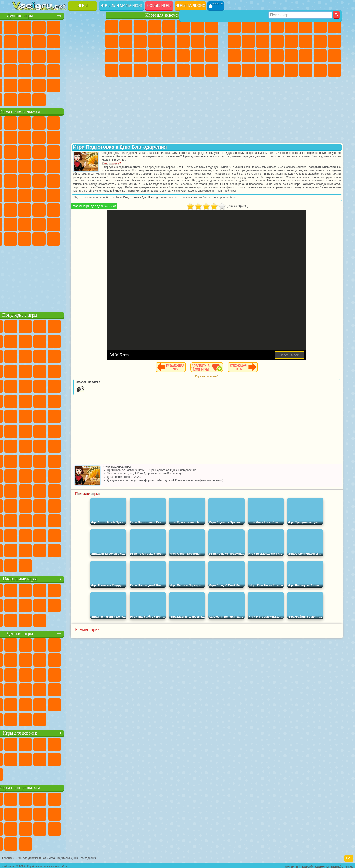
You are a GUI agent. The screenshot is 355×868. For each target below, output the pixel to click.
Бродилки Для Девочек (198, 27)
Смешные (77, 41)
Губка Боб (34, 122)
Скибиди (48, 238)
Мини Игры (48, 70)
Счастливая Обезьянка (62, 180)
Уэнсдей (19, 238)
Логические (34, 56)
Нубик (91, 209)
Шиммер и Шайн (48, 180)
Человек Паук (91, 166)
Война (48, 99)
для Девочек (34, 27)
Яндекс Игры (19, 41)
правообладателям (314, 865)
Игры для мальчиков (121, 6)
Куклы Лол (212, 70)
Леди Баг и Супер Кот (62, 137)
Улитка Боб (19, 137)
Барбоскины (48, 166)
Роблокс (77, 209)
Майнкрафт (320, 27)
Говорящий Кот (62, 122)
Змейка (91, 70)
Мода (198, 56)
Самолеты (291, 70)
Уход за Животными (183, 70)
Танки (277, 27)
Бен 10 (320, 56)
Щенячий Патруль (48, 122)
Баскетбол (91, 85)
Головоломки (19, 85)
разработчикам (342, 865)
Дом (198, 70)
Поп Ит (34, 41)
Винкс (155, 70)
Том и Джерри (77, 180)
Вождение (19, 99)
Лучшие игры (56, 15)
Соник (34, 166)
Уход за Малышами (212, 56)
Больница (126, 56)
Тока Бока (48, 224)
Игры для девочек (163, 15)
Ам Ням (48, 151)
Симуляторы (48, 27)
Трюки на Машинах (77, 70)
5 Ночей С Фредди (91, 122)
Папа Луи (198, 41)
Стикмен (263, 41)
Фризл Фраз (19, 180)
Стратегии (263, 27)
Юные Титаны (91, 180)
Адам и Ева (34, 180)
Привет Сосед (19, 224)
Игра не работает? (222, 380)
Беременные (212, 41)
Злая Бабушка (77, 137)
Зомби (291, 27)
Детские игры (56, 633)
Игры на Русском (77, 56)
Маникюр (140, 56)
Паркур (320, 70)
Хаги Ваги (62, 209)
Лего (91, 137)
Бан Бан (34, 238)
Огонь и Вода (140, 27)
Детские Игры (62, 27)
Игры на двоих (190, 6)
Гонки (306, 41)
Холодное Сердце (126, 41)
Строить (62, 99)
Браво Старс (77, 195)
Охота (334, 70)
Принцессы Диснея (183, 56)
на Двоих (77, 27)
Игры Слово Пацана (91, 224)
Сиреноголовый (48, 195)
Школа (77, 85)
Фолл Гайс (34, 195)
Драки (291, 41)
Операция (155, 56)
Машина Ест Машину (291, 56)
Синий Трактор (19, 195)
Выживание (263, 56)
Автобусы (234, 70)
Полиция (234, 56)
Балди (34, 209)
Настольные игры (56, 578)
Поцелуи (183, 41)
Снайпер (320, 41)
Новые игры (159, 6)
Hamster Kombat (77, 238)
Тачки (91, 151)
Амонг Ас (62, 195)
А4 (19, 209)
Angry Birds (34, 151)
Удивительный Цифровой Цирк (91, 238)
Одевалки (155, 41)
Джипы (306, 70)
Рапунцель (112, 56)
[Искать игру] (301, 6)
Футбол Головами (34, 99)
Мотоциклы (248, 41)
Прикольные (34, 70)
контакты (291, 865)
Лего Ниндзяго (77, 122)
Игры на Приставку (77, 99)
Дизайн (112, 70)
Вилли (19, 122)
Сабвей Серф (19, 151)
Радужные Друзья (34, 224)
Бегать (263, 70)
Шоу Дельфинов (62, 151)
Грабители (277, 56)
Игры (83, 6)
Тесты (169, 27)
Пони (112, 27)
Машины (334, 27)
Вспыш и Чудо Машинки (19, 166)
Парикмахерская (169, 41)
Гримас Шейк (62, 238)
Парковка (234, 27)
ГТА (306, 56)
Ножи (91, 56)
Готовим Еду (169, 70)
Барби (155, 27)
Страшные (19, 56)
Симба (77, 224)
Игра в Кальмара (91, 195)
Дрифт (334, 56)
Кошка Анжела (112, 41)
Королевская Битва (306, 27)
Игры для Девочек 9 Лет (130, 209)
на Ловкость (91, 27)
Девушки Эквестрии (126, 27)
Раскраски (212, 27)
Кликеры (48, 56)
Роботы (334, 41)
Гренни (48, 209)
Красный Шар (34, 137)
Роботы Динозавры (248, 56)
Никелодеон (48, 85)
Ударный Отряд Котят (62, 166)
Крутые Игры (62, 85)
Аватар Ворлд (62, 224)
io (91, 41)
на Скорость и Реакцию (62, 70)
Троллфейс (48, 137)
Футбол (248, 27)
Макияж (169, 56)
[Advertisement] (56, 277)
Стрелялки (277, 70)
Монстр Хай (183, 27)
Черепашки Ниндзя (234, 41)
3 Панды (77, 151)
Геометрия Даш (48, 41)
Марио (77, 166)
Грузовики (277, 41)
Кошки (140, 41)
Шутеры (248, 70)
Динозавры (19, 70)
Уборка (126, 70)
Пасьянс (62, 56)
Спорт (62, 41)
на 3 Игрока (34, 85)
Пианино (140, 70)
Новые (19, 27)
